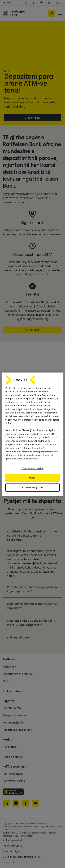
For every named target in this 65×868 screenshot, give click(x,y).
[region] (32, 434)
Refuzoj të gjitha (32, 487)
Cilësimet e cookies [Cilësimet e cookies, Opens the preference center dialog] (33, 468)
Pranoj (32, 478)
